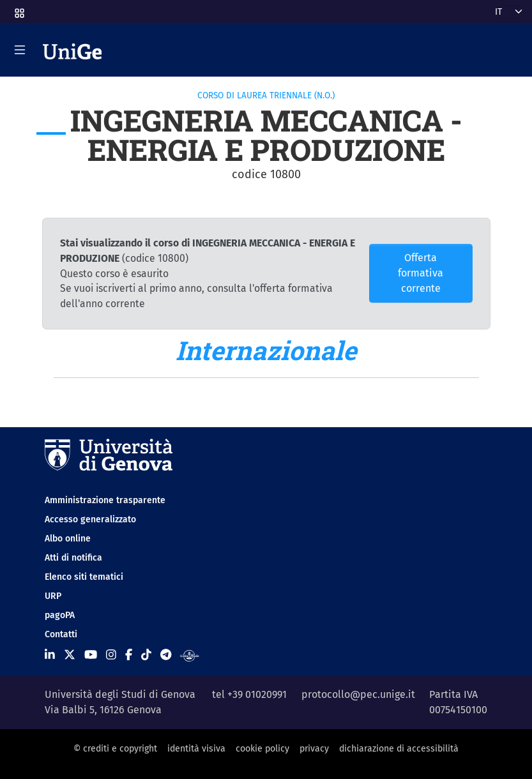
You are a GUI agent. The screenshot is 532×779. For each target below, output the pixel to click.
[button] (19, 9)
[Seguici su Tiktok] (146, 655)
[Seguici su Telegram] (166, 655)
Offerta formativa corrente (421, 273)
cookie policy (262, 749)
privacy (314, 749)
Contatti (61, 634)
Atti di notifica (73, 558)
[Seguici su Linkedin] (50, 655)
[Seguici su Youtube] (91, 655)
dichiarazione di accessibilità (399, 749)
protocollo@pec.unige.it (358, 694)
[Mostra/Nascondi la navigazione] (20, 50)
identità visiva (196, 749)
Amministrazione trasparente (105, 500)
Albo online (68, 539)
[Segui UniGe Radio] (189, 655)
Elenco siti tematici (84, 577)
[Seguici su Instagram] (111, 655)
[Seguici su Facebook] (129, 655)
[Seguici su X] (70, 655)
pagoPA (60, 615)
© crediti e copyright (115, 749)
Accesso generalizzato (90, 519)
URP (53, 596)
